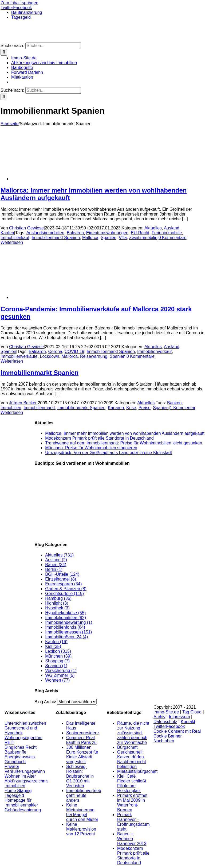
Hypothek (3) (57, 608)
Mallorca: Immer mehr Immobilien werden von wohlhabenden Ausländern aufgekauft (125, 433)
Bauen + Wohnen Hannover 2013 (132, 839)
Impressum (180, 717)
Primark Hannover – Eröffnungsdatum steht (133, 822)
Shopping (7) (57, 661)
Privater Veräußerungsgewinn (25, 769)
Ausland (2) (56, 560)
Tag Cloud (192, 712)
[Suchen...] (53, 46)
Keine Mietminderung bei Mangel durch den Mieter (82, 812)
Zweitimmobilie (143, 238)
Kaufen (7, 233)
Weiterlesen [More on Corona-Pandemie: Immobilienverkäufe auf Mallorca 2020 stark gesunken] (12, 361)
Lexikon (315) (58, 651)
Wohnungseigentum (23, 738)
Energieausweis (20, 757)
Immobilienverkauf (155, 352)
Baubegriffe (15, 752)
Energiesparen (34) (63, 584)
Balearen (75, 233)
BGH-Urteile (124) (62, 574)
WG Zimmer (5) (60, 675)
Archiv (159, 717)
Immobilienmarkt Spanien (56, 238)
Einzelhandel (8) (61, 579)
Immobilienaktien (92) (66, 618)
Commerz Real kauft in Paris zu (81, 740)
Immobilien (11, 408)
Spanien (109, 238)
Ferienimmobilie (167, 233)
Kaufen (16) (56, 642)
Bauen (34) (56, 565)
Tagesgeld (14, 795)
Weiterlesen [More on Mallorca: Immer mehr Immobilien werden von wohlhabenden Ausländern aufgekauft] (12, 242)
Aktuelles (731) (59, 555)
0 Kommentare (173, 238)
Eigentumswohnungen (107, 233)
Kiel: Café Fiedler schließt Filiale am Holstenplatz (132, 783)
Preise (145, 408)
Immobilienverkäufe (19, 356)
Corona (55, 352)
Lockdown (50, 356)
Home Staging (18, 791)
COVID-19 (74, 352)
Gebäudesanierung (23, 810)
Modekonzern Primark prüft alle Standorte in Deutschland (99, 438)
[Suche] (4, 52)
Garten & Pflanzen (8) (66, 589)
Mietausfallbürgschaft (137, 771)
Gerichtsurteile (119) (64, 594)
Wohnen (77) (57, 680)
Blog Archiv (45, 702)
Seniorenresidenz (83, 733)
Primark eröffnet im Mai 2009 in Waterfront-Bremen (132, 803)
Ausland (172, 228)
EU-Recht (140, 233)
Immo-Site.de (166, 712)
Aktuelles (153, 228)
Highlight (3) (57, 603)
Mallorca (90, 238)
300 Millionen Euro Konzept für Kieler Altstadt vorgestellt (82, 754)
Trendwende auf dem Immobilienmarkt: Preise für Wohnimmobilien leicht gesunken (124, 443)
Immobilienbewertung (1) (69, 622)
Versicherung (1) (61, 671)
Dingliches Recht (21, 747)
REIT (9, 742)
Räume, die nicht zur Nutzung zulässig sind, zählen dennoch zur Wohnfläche (133, 733)
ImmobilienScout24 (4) (66, 637)
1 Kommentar (183, 408)
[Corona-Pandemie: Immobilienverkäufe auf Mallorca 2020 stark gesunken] (54, 297)
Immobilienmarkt (39, 408)
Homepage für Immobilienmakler (21, 803)
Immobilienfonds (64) (65, 627)
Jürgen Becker (23, 403)
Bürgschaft (127, 747)
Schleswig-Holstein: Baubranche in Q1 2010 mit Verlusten (80, 776)
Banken (174, 403)
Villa (123, 238)
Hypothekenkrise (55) (65, 613)
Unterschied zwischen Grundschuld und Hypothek (25, 728)
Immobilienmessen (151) (68, 632)
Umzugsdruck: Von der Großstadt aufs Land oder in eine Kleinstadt (109, 453)
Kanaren (116, 408)
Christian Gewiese (26, 228)
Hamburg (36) (58, 598)
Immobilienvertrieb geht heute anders (84, 795)
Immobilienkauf (15, 238)
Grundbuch (15, 762)
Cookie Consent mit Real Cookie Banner (177, 734)
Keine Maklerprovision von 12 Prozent (81, 829)
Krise (131, 408)
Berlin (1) (54, 569)
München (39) (58, 656)
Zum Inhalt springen (19, 3)
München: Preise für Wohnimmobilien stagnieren (91, 448)
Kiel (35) (53, 646)
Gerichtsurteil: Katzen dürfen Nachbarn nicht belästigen (132, 759)
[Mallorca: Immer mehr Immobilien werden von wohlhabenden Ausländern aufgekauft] (54, 179)
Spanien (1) (56, 666)
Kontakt (188, 722)
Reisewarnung (94, 356)
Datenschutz (165, 722)
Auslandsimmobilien (45, 233)
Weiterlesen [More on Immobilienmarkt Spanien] (12, 412)
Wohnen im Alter (20, 776)
